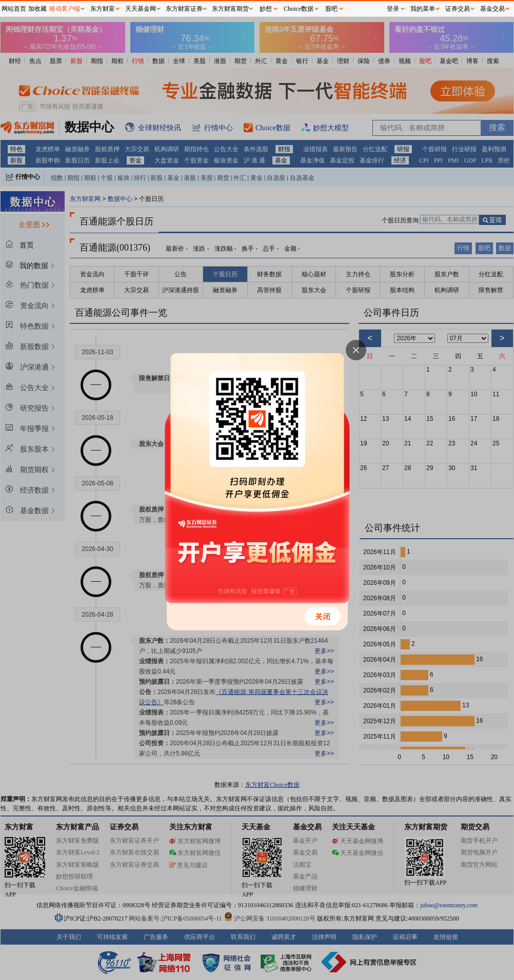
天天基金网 (141, 9)
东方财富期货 (230, 9)
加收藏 (37, 9)
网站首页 (14, 9)
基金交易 (492, 9)
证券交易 (458, 9)
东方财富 (103, 9)
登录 (393, 9)
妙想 (266, 9)
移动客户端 (65, 9)
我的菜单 (423, 9)
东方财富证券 (184, 9)
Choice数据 (299, 9)
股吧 (331, 9)
